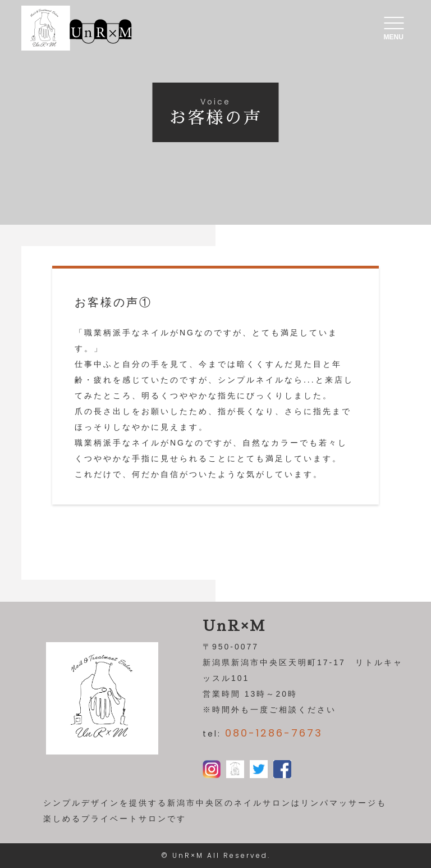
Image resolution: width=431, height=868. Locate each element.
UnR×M (188, 855)
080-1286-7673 (274, 733)
